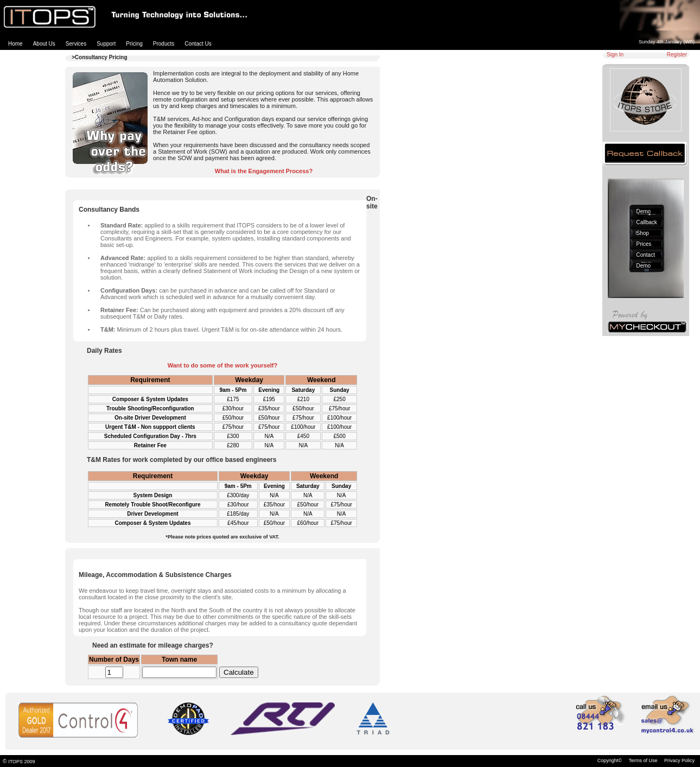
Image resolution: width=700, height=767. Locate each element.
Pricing (134, 44)
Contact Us (198, 44)
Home (15, 44)
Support (106, 44)
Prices (644, 244)
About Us (44, 44)
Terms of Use (643, 760)
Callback (647, 222)
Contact (646, 255)
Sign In (615, 55)
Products (164, 44)
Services (76, 44)
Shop (643, 233)
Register (677, 55)
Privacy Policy (679, 760)
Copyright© (610, 760)
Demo (644, 211)
